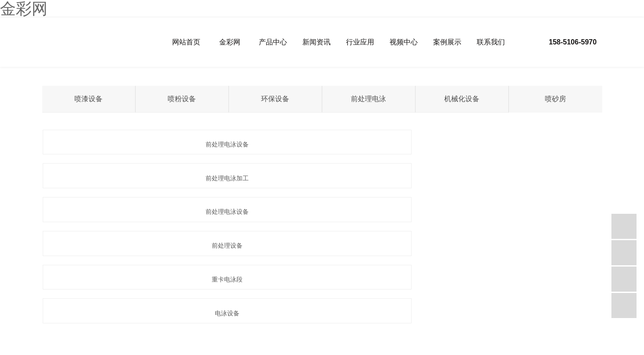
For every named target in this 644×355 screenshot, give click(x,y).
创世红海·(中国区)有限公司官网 (37, 351)
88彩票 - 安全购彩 (96, 351)
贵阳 (198, 307)
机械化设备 (462, 99)
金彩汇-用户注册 (467, 351)
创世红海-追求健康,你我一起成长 (241, 351)
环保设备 (275, 99)
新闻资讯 (316, 42)
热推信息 (17, 296)
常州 (114, 307)
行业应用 (360, 42)
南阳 (173, 307)
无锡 (137, 307)
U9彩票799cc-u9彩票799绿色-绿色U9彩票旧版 (391, 351)
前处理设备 (130, 178)
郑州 (162, 307)
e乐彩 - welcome (556, 351)
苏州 (101, 307)
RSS (88, 296)
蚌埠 (210, 307)
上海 (89, 307)
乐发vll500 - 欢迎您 (179, 351)
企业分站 (43, 296)
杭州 (125, 307)
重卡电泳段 (322, 178)
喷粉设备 (182, 99)
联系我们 (491, 42)
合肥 (234, 307)
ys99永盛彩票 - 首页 (512, 351)
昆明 (186, 307)
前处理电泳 (368, 99)
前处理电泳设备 (130, 144)
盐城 (77, 307)
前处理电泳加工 (322, 144)
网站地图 (68, 296)
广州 (150, 307)
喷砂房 (556, 99)
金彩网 (230, 42)
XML (104, 296)
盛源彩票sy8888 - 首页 (308, 351)
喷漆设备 (88, 99)
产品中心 (273, 42)
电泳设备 (514, 178)
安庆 (222, 307)
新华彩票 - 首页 (137, 351)
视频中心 (404, 42)
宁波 (65, 307)
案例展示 (447, 42)
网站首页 (186, 42)
